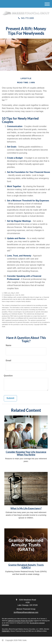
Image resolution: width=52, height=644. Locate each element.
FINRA (4, 631)
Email (8, 360)
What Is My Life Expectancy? (26, 508)
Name (9, 345)
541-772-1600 (26, 18)
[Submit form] (10, 398)
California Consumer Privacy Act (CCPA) (20, 621)
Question (8, 376)
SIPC (8, 631)
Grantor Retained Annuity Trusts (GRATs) (26, 566)
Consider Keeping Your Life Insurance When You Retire (26, 453)
